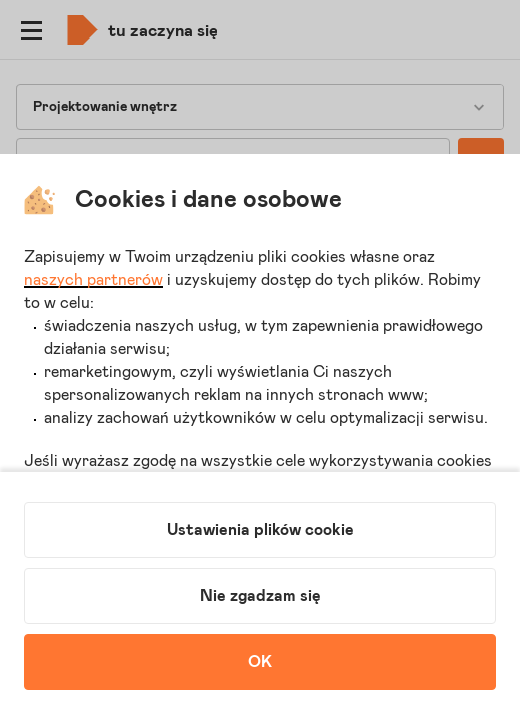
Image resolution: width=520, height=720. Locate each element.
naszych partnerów (93, 280)
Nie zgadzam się (260, 596)
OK (260, 662)
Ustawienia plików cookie (260, 530)
